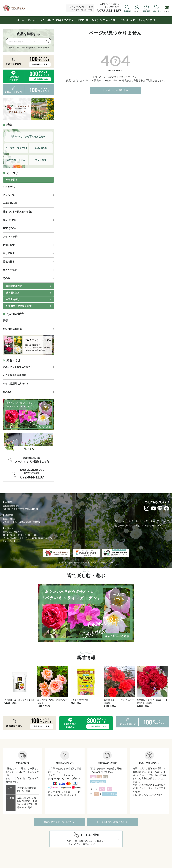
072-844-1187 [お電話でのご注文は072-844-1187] (110, 11)
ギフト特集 (41, 160)
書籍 (5, 320)
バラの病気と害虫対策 (15, 375)
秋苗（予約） (10, 228)
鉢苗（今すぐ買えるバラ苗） (18, 212)
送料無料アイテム (16, 160)
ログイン (137, 11)
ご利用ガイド (128, 20)
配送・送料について (139, 521)
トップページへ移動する (115, 90)
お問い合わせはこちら (13, 532)
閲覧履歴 (146, 11)
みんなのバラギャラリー (105, 20)
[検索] (48, 41)
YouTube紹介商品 (12, 329)
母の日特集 (41, 148)
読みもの (8, 392)
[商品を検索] (25, 41)
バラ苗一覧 (82, 20)
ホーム (21, 20)
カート (166, 11)
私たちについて (36, 20)
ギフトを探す (13, 299)
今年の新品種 (10, 203)
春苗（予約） (10, 220)
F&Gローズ (9, 187)
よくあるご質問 (147, 20)
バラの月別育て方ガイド (16, 384)
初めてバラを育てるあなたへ (18, 367)
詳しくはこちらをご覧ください (148, 786)
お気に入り (157, 11)
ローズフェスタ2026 (16, 148)
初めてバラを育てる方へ (60, 20)
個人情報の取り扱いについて (156, 526)
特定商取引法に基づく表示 (127, 526)
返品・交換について (160, 521)
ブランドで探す (11, 237)
